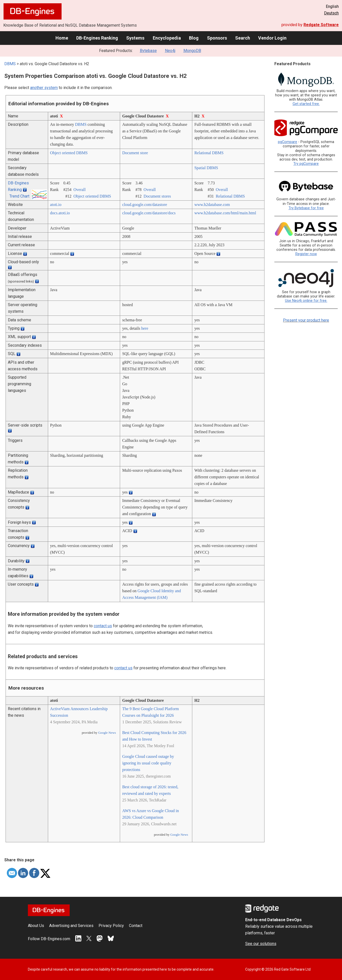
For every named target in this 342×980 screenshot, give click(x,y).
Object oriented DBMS (69, 153)
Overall (80, 190)
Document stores (157, 196)
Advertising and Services (71, 926)
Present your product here (306, 320)
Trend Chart (19, 196)
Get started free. (306, 104)
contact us (103, 626)
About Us (36, 926)
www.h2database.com (212, 205)
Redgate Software (321, 25)
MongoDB (192, 51)
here (145, 328)
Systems (135, 38)
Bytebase (148, 51)
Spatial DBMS (206, 168)
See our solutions (261, 944)
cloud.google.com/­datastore (145, 205)
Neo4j (170, 51)
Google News (107, 733)
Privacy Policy (111, 926)
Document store (135, 153)
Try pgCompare (306, 164)
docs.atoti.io (60, 213)
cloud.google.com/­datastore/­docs (149, 213)
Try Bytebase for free (306, 208)
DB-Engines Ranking (97, 38)
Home (62, 38)
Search (243, 38)
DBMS (10, 64)
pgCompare (288, 142)
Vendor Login (272, 38)
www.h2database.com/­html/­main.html (225, 213)
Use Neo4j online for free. (306, 301)
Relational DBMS (209, 153)
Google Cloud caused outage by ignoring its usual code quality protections (148, 763)
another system (44, 88)
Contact (136, 926)
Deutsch (331, 13)
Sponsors (217, 38)
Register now (306, 254)
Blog (194, 38)
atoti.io (56, 205)
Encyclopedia (167, 38)
